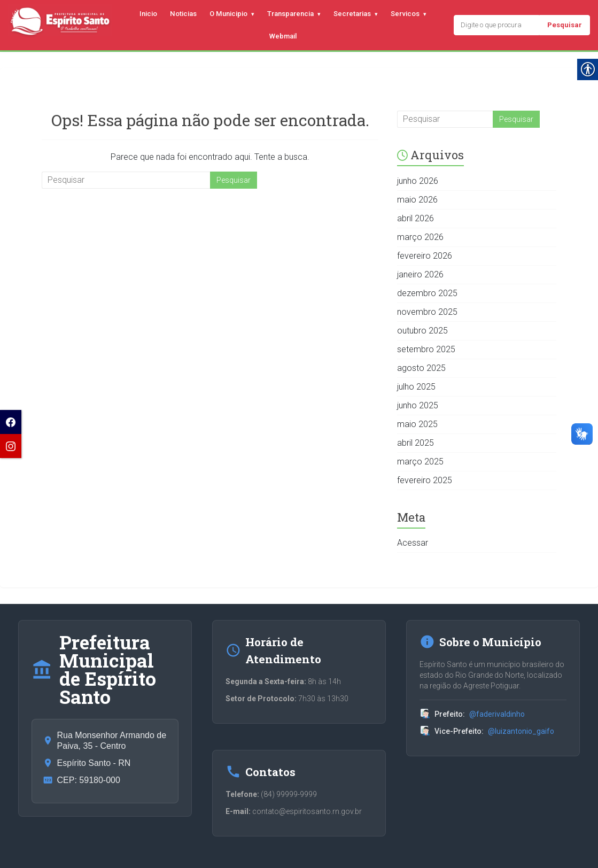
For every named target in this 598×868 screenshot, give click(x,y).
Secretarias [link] (352, 14)
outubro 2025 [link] (422, 331)
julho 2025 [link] (416, 387)
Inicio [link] (148, 14)
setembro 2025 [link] (426, 349)
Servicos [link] (405, 14)
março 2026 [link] (420, 237)
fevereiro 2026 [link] (425, 256)
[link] (11, 422)
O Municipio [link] (228, 14)
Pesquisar (565, 25)
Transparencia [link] (290, 14)
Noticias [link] (183, 14)
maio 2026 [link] (417, 200)
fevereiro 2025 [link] (425, 480)
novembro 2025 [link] (427, 312)
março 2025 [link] (420, 462)
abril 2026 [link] (416, 218)
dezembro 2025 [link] (427, 293)
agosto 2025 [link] (421, 368)
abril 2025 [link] (416, 443)
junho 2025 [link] (418, 405)
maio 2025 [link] (417, 424)
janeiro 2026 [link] (420, 274)
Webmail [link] (283, 36)
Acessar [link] (413, 543)
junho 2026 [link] (418, 181)
